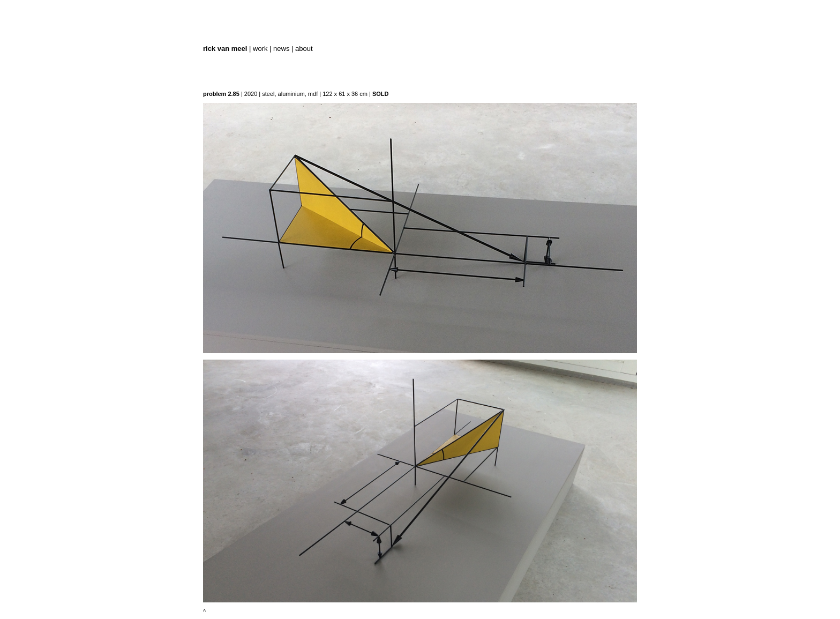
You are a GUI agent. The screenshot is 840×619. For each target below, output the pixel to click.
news (281, 49)
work (260, 49)
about (304, 49)
